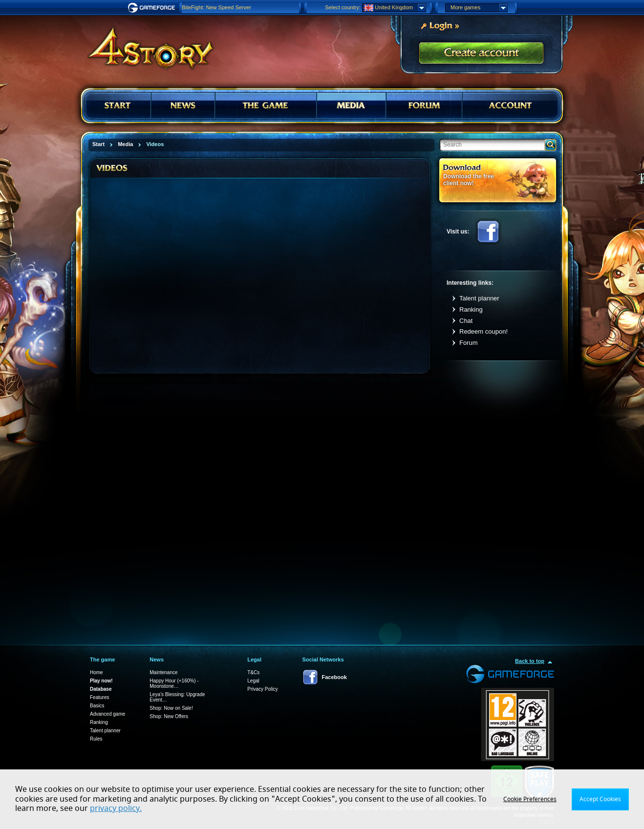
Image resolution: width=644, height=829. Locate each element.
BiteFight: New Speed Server (216, 7)
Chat (466, 321)
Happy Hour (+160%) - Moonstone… (174, 683)
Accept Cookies (600, 799)
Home (97, 672)
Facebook (488, 232)
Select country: (343, 7)
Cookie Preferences (530, 799)
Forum (469, 343)
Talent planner (479, 298)
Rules (96, 739)
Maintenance (163, 672)
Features (99, 697)
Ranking (471, 309)
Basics (97, 706)
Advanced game (107, 714)
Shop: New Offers (169, 716)
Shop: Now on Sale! (171, 708)
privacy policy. (116, 808)
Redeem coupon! (483, 331)
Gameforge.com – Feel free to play (153, 8)
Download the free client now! (469, 180)
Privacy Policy (262, 689)
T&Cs (253, 672)
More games (479, 8)
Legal (253, 681)
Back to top (530, 661)
